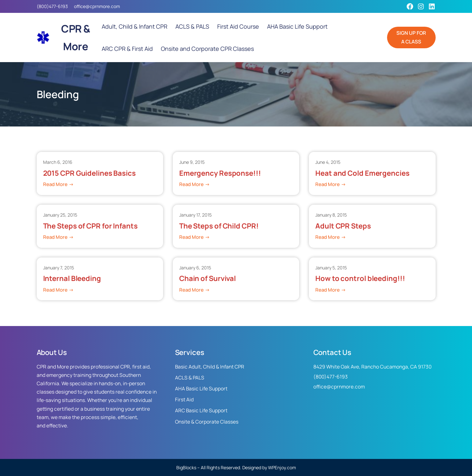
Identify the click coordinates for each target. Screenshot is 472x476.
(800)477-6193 (52, 6)
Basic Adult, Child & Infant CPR (210, 367)
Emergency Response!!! (220, 173)
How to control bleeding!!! (360, 279)
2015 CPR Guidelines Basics (89, 173)
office (80, 6)
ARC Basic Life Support (201, 411)
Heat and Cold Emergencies (362, 173)
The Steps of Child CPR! (219, 226)
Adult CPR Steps (343, 226)
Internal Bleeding (72, 279)
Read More (58, 184)
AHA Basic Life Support (201, 389)
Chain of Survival (208, 279)
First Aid (184, 400)
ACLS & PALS (190, 378)
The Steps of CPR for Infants (90, 226)
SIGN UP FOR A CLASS (411, 37)
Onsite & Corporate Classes (207, 422)
